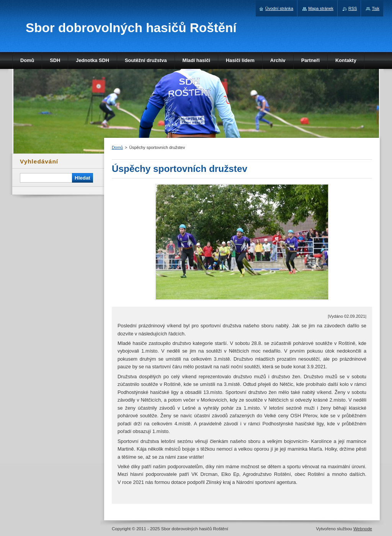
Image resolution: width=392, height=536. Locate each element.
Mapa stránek (321, 8)
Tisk (376, 8)
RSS (353, 8)
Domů (117, 147)
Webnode (363, 529)
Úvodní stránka (279, 8)
